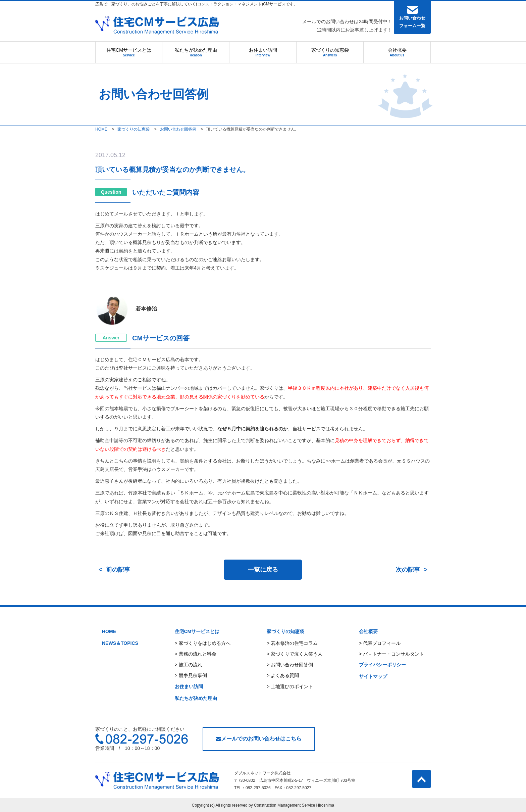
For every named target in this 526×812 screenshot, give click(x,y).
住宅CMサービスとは (129, 52)
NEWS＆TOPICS (120, 643)
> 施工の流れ (189, 665)
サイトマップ (373, 676)
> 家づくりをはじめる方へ (203, 643)
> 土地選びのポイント (290, 686)
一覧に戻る (263, 570)
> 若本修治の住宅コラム (292, 643)
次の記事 (408, 570)
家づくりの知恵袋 (330, 52)
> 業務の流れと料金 (196, 654)
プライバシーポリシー (382, 665)
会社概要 (397, 52)
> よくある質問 (283, 675)
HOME (109, 631)
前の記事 (118, 570)
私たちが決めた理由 (196, 52)
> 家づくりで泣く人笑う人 (295, 654)
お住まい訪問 (263, 52)
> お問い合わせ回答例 (290, 665)
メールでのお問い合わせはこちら (259, 739)
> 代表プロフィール (380, 643)
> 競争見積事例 (191, 675)
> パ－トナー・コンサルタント (391, 654)
